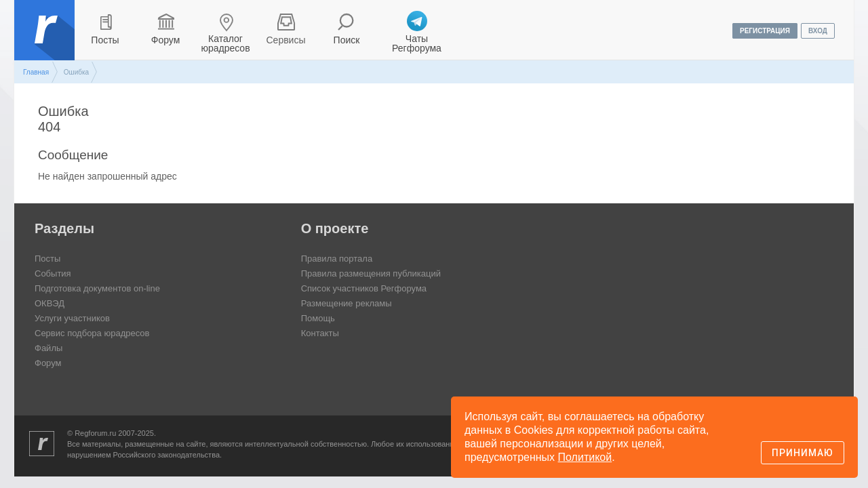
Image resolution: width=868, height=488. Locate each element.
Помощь (318, 318)
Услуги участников (72, 318)
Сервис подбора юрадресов (92, 333)
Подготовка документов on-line (97, 288)
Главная (36, 72)
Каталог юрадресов (225, 43)
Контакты (320, 333)
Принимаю (803, 453)
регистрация (765, 31)
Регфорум (46, 40)
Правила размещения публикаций (371, 273)
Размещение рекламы (347, 303)
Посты (105, 40)
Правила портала (337, 259)
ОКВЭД (50, 303)
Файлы (48, 348)
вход (818, 31)
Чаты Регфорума (417, 43)
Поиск (347, 40)
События (53, 273)
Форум (166, 40)
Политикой (585, 457)
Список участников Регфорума (364, 288)
